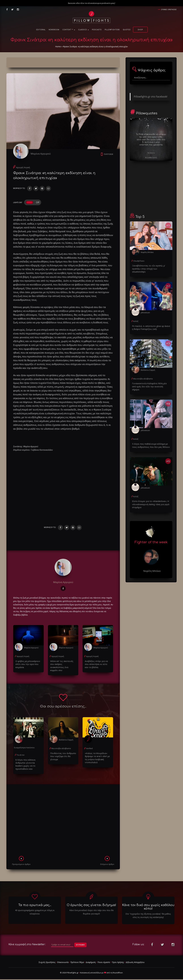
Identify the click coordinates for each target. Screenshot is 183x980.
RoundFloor (118, 970)
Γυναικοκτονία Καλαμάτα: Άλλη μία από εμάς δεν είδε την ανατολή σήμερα (150, 381)
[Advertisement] (63, 818)
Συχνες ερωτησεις (169, 9)
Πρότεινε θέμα (77, 959)
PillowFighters (112, 30)
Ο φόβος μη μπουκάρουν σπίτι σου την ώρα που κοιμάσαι (27, 666)
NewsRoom (54, 30)
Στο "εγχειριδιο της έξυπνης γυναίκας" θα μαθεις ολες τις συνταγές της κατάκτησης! (148, 913)
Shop (140, 30)
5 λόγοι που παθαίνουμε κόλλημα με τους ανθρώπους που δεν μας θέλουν (149, 437)
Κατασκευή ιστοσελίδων (91, 970)
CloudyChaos (139, 261)
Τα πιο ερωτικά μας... (35, 902)
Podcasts (97, 30)
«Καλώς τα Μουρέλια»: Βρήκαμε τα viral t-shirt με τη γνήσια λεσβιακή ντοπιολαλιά (97, 755)
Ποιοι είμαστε (104, 959)
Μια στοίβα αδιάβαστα (61, 746)
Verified (89, 746)
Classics (83, 30)
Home (58, 46)
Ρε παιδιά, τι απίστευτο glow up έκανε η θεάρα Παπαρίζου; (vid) (150, 324)
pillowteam (145, 309)
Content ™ (69, 30)
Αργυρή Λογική (23, 169)
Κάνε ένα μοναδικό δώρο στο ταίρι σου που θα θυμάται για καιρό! (91, 909)
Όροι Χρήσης (118, 959)
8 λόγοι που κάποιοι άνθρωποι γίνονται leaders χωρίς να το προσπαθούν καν (27, 762)
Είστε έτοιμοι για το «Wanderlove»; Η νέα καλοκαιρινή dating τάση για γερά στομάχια (150, 496)
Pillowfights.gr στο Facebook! (151, 97)
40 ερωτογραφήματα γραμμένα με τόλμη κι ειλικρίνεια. (35, 909)
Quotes (127, 30)
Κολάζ (136, 318)
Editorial (41, 30)
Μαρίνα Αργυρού (42, 154)
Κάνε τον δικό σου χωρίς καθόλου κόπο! (148, 904)
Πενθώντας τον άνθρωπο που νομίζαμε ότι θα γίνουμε (63, 753)
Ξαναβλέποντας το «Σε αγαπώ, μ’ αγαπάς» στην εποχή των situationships (151, 267)
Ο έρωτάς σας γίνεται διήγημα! (91, 902)
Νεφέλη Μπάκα (147, 252)
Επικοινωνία (63, 959)
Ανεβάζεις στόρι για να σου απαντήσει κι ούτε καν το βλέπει (97, 666)
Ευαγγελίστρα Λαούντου (24, 746)
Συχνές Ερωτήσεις (47, 959)
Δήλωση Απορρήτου (135, 959)
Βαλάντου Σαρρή (66, 738)
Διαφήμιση (91, 959)
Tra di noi (20, 753)
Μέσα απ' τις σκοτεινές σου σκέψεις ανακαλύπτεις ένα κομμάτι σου (62, 666)
